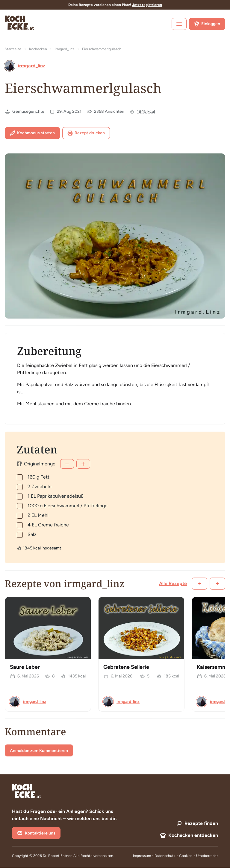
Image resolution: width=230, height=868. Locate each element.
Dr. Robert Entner (57, 856)
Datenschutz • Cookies (174, 856)
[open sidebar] (179, 24)
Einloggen (207, 24)
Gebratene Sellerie (126, 667)
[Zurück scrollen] (199, 584)
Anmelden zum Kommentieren (39, 751)
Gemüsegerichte (28, 111)
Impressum (142, 856)
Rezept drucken (86, 133)
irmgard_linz (65, 49)
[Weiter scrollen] (217, 584)
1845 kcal (146, 111)
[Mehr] (83, 464)
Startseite (13, 49)
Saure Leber (25, 667)
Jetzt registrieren (147, 5)
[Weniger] (67, 464)
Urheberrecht (207, 856)
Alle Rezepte (173, 583)
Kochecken (38, 49)
